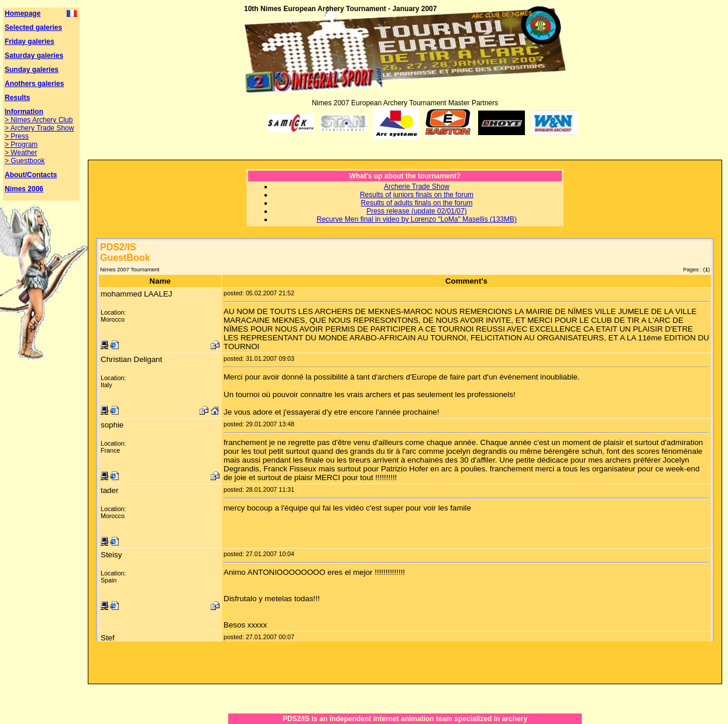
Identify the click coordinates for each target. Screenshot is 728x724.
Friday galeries (30, 42)
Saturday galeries (34, 56)
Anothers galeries (34, 84)
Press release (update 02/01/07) (416, 211)
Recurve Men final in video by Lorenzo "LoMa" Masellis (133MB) (417, 219)
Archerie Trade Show (417, 187)
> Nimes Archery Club (39, 120)
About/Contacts (31, 175)
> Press (17, 136)
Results (17, 98)
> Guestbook (25, 161)
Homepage (23, 13)
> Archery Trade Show (39, 128)
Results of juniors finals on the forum (417, 195)
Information (24, 112)
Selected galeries (33, 27)
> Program (21, 144)
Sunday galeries (32, 70)
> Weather (21, 153)
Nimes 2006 (24, 189)
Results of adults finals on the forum (417, 203)
